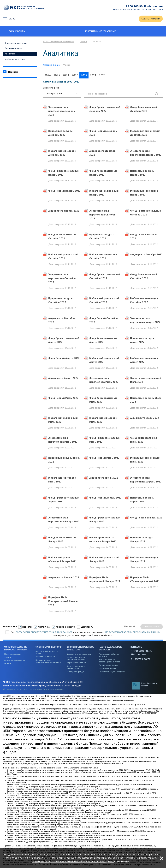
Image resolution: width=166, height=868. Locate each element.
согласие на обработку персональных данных (44, 632)
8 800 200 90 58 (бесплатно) (144, 6)
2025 (57, 75)
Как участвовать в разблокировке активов (109, 661)
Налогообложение (107, 669)
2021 (93, 75)
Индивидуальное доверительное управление (48, 661)
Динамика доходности (16, 43)
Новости (27, 627)
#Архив (66, 65)
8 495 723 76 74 (140, 660)
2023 (75, 75)
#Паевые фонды (52, 65)
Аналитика (10, 54)
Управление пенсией (45, 657)
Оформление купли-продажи (112, 672)
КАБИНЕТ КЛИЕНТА (151, 19)
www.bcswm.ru (143, 711)
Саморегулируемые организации (76, 668)
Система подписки (14, 49)
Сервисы (83, 42)
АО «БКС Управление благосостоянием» (58, 42)
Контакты (8, 664)
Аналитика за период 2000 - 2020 (61, 82)
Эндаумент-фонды (75, 672)
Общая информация (13, 654)
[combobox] (62, 94)
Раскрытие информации (15, 661)
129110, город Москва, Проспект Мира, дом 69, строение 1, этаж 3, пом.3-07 (43, 682)
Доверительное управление (80, 654)
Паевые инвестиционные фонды (47, 653)
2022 (84, 75)
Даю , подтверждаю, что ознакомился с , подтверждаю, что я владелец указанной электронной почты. (86, 634)
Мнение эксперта (65, 627)
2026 (48, 75)
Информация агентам (15, 59)
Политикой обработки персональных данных (133, 632)
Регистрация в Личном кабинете (109, 655)
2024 (66, 75)
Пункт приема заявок (108, 665)
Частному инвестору (49, 647)
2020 (102, 75)
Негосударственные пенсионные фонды (76, 659)
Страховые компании (77, 663)
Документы (87, 627)
